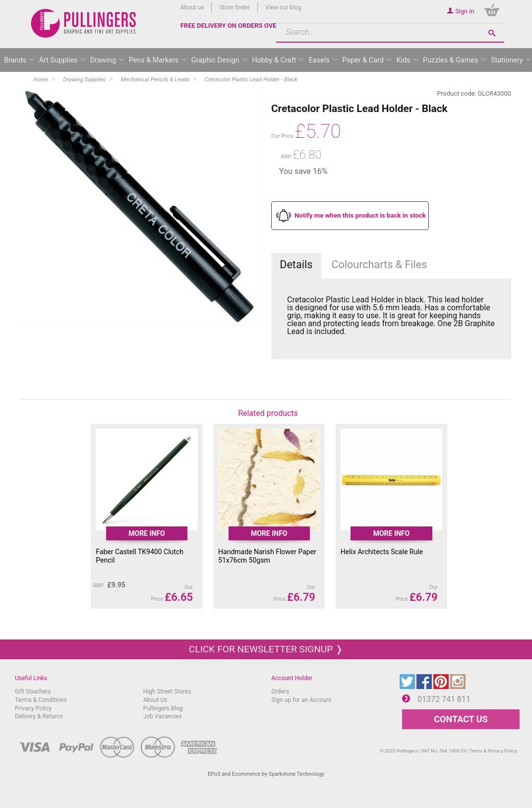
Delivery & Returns (39, 716)
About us (192, 7)
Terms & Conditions (41, 700)
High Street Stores (167, 692)
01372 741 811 (444, 699)
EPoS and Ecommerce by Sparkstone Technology (266, 774)
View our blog (283, 7)
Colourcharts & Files (379, 264)
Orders (280, 692)
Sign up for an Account (301, 700)
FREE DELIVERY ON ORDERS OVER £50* (238, 26)
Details (296, 264)
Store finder (235, 7)
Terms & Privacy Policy (493, 751)
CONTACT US (461, 719)
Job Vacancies (163, 716)
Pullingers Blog (163, 708)
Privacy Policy (33, 708)
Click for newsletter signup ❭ (266, 649)
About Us (155, 700)
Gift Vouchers (33, 692)
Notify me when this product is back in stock (360, 215)
